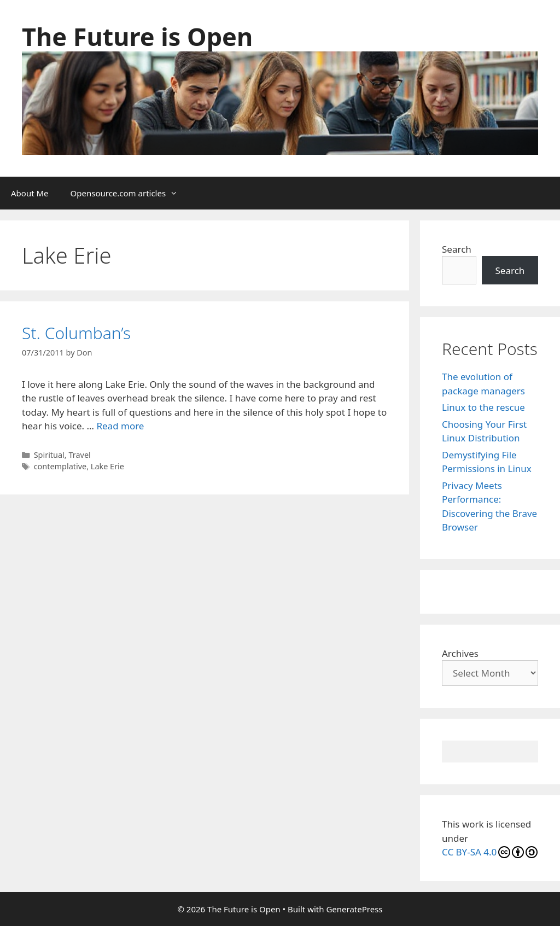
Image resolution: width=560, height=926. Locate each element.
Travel (79, 455)
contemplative (60, 466)
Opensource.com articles (130, 193)
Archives (460, 653)
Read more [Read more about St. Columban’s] (120, 426)
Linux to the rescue (483, 407)
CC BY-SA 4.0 (490, 852)
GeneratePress (354, 909)
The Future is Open (137, 36)
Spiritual (49, 455)
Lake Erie (107, 466)
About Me (30, 193)
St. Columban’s (76, 333)
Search (457, 249)
